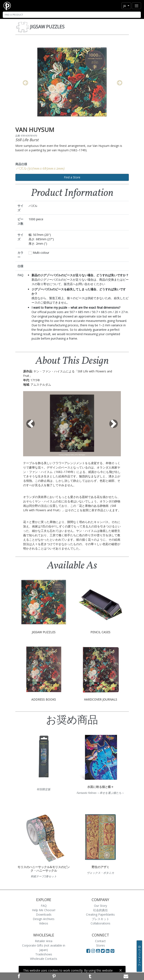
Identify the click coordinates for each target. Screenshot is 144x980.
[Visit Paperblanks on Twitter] (103, 951)
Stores (100, 945)
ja (125, 6)
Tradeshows (44, 954)
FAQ (44, 906)
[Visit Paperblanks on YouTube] (98, 951)
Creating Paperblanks (100, 914)
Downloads (44, 914)
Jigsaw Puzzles (47, 27)
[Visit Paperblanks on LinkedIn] (108, 951)
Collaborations (100, 923)
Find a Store (72, 177)
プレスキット (100, 919)
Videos (44, 923)
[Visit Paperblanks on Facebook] (88, 951)
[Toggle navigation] (136, 6)
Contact (100, 941)
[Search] (72, 15)
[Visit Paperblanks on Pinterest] (112, 951)
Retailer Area (44, 941)
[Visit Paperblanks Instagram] (93, 951)
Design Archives (44, 919)
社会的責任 (100, 910)
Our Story (100, 906)
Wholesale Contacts (44, 959)
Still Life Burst (27, 140)
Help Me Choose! (44, 910)
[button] (30, 424)
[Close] (121, 970)
